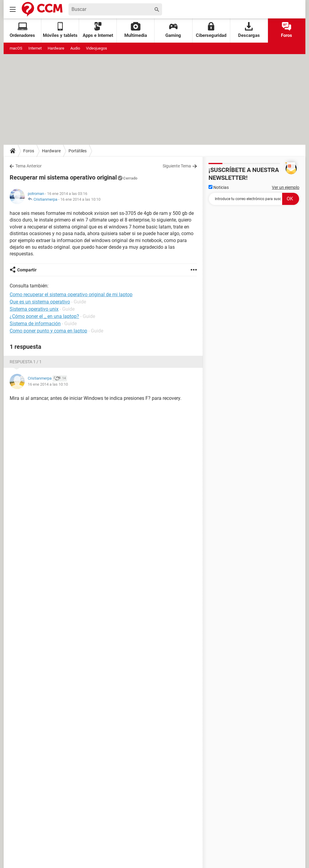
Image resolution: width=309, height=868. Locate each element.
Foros (287, 30)
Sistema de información (35, 324)
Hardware (56, 48)
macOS (16, 48)
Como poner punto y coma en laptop (48, 331)
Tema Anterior (29, 166)
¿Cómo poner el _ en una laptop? (44, 316)
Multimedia (136, 30)
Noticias (219, 187)
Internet (35, 48)
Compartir (27, 270)
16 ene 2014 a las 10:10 (80, 199)
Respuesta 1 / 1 (26, 362)
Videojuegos (97, 48)
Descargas (249, 30)
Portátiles (78, 151)
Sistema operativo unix (34, 309)
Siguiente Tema (177, 166)
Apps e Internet (98, 30)
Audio (75, 48)
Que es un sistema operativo (40, 302)
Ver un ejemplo (286, 187)
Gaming (173, 30)
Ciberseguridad (211, 30)
